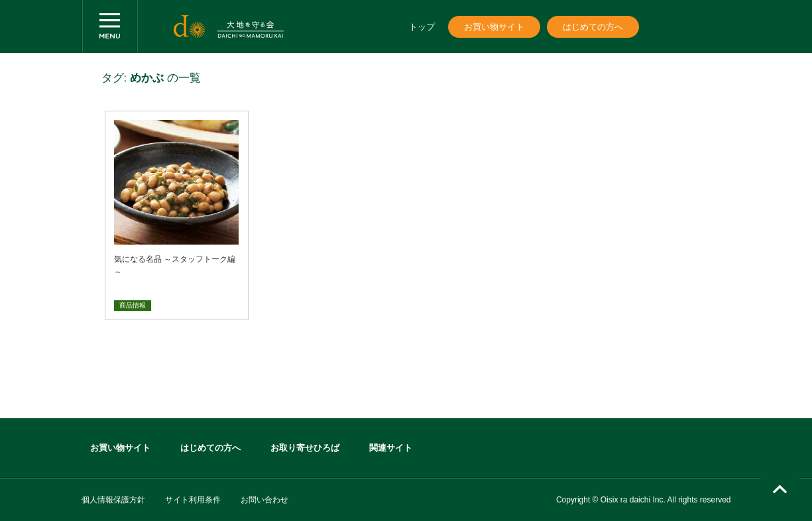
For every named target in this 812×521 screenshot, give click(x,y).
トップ (422, 27)
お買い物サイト (494, 27)
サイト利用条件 (193, 500)
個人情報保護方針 (113, 500)
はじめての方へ (593, 27)
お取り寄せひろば (305, 448)
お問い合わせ (264, 500)
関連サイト (391, 448)
